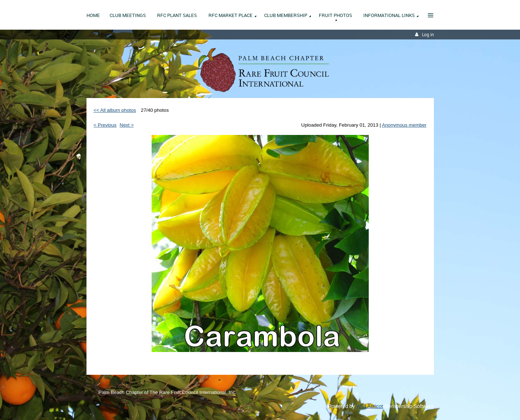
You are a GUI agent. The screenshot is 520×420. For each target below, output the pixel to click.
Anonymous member (404, 125)
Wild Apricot (370, 406)
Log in (428, 35)
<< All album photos (115, 110)
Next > (127, 125)
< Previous (105, 125)
